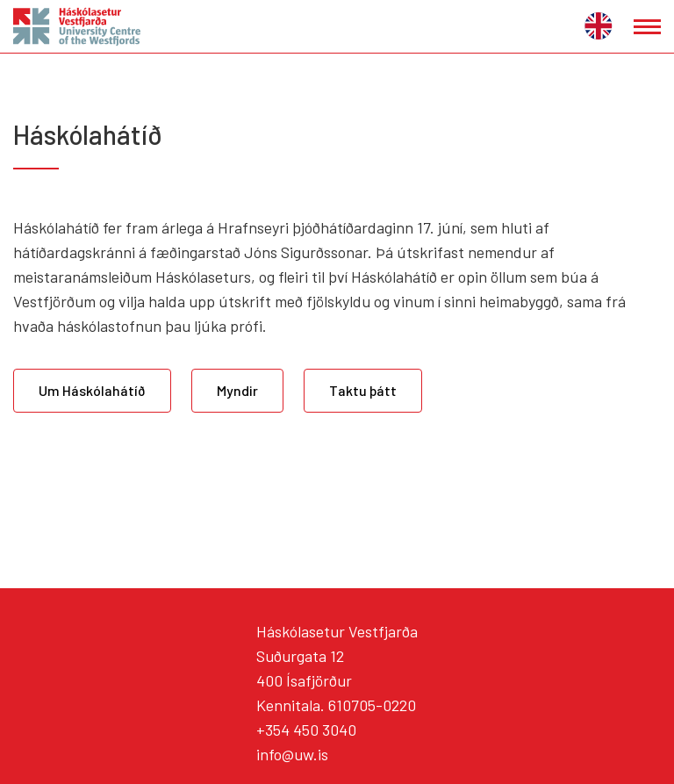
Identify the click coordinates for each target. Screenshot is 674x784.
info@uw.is (292, 754)
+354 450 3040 (306, 730)
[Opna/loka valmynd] (647, 27)
